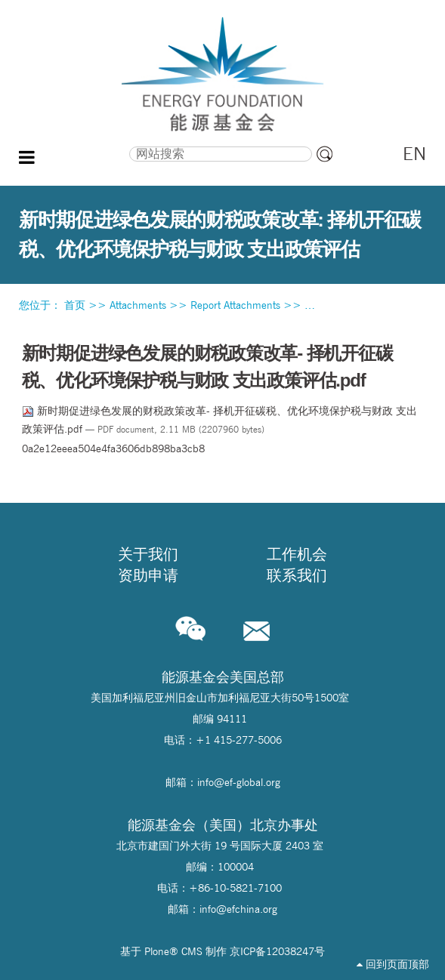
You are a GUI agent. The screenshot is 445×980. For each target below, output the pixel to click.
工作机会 (297, 554)
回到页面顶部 (393, 964)
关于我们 (148, 554)
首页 (75, 305)
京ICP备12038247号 (277, 951)
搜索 (77, 144)
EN (414, 154)
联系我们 (297, 575)
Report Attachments (235, 305)
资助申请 (148, 575)
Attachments (138, 305)
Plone (157, 951)
